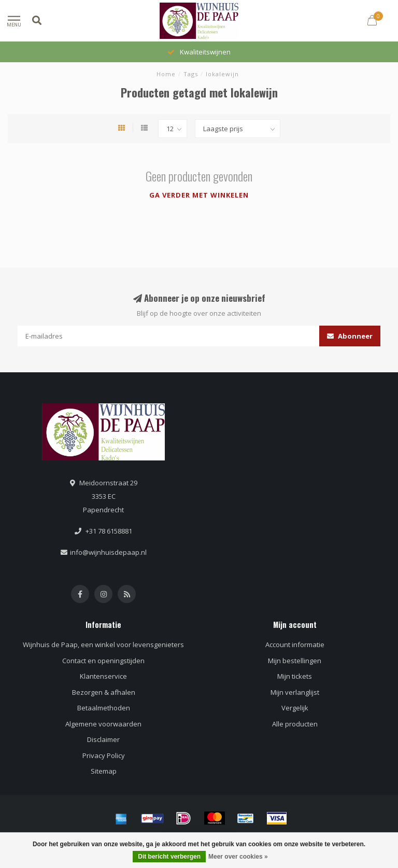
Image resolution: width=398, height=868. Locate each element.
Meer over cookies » (238, 857)
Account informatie (295, 645)
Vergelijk (295, 708)
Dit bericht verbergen (169, 857)
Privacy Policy (104, 755)
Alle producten (295, 724)
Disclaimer (103, 739)
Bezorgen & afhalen (104, 692)
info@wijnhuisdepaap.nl (108, 552)
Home (166, 74)
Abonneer (350, 336)
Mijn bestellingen (295, 661)
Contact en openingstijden (103, 661)
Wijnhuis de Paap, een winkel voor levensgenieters (103, 645)
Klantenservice (103, 676)
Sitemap (104, 771)
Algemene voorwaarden (103, 724)
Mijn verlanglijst (295, 692)
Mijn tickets (295, 676)
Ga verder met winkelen (199, 195)
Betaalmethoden (104, 708)
